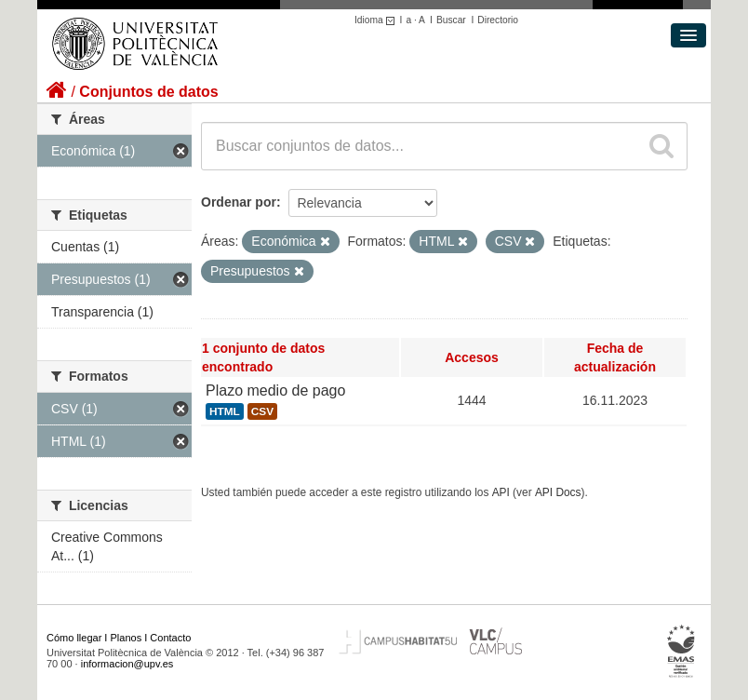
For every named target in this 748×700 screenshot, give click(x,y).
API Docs (558, 492)
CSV (262, 411)
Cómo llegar (74, 638)
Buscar (451, 20)
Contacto (170, 638)
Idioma (377, 20)
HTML (225, 411)
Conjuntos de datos (148, 92)
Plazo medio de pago (275, 390)
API (501, 492)
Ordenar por (239, 202)
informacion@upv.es (127, 664)
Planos (127, 638)
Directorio (498, 20)
